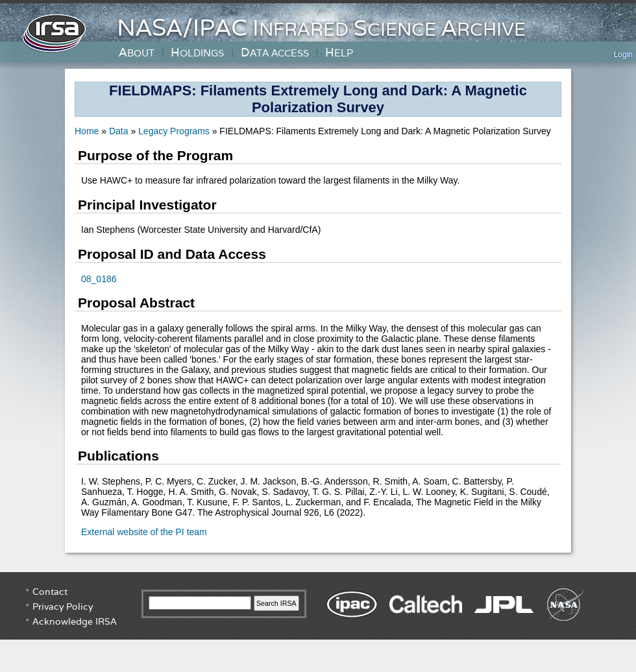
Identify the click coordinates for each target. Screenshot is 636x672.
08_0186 (99, 279)
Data (119, 131)
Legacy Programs (175, 131)
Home (88, 131)
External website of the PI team (144, 532)
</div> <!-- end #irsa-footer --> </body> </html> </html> (318, 621)
